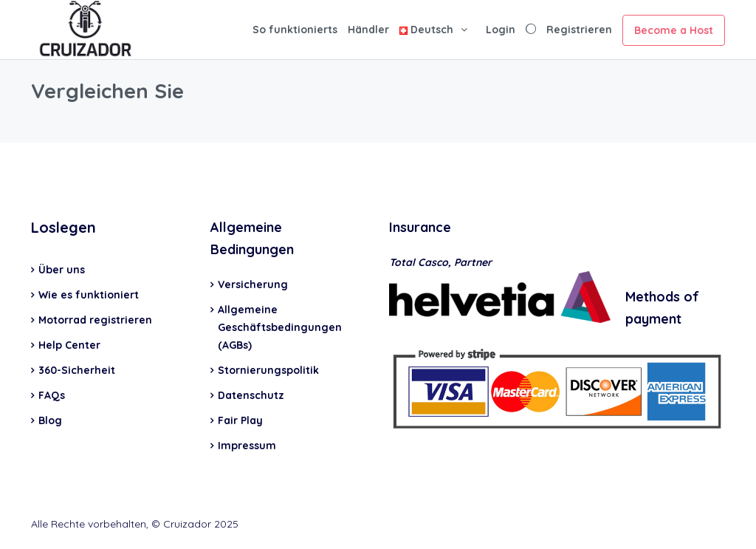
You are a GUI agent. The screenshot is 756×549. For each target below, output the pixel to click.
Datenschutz (251, 395)
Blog (50, 420)
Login (501, 30)
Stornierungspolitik (268, 370)
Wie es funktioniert (89, 295)
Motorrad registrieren (95, 320)
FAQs (52, 395)
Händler (368, 30)
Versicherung (253, 284)
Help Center (69, 345)
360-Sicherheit (77, 370)
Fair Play (240, 420)
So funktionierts (295, 30)
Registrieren (579, 30)
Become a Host (674, 30)
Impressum (247, 446)
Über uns (62, 270)
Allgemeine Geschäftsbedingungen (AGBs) (280, 327)
